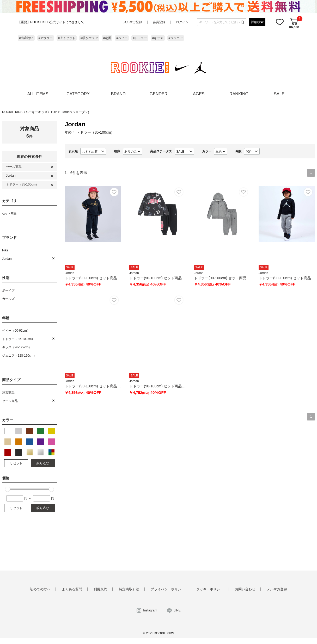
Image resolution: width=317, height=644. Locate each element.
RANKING (239, 94)
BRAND (118, 94)
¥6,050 (294, 27)
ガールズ (8, 299)
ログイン (182, 22)
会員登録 (159, 22)
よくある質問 (72, 589)
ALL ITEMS (38, 94)
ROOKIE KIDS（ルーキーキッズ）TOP (29, 112)
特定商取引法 (129, 589)
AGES (199, 94)
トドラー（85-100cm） (22, 184)
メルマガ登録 (133, 22)
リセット (16, 463)
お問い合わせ (245, 589)
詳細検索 (257, 22)
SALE (279, 94)
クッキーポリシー (210, 589)
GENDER (159, 94)
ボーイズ (8, 290)
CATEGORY (78, 94)
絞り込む (43, 463)
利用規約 (100, 589)
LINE (177, 610)
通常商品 (8, 393)
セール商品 (14, 167)
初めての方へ (40, 589)
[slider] (8, 489)
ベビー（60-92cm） (16, 331)
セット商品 (9, 213)
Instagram (150, 610)
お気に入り (280, 22)
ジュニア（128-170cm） (19, 356)
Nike (5, 250)
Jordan (11, 176)
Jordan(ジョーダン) (75, 112)
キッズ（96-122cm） (17, 347)
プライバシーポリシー (168, 589)
